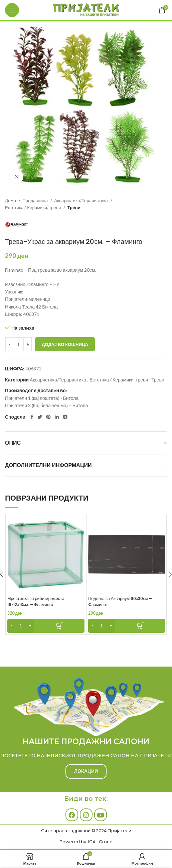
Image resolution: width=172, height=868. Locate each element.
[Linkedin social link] (57, 417)
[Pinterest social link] (48, 417)
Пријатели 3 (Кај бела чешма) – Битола (46, 405)
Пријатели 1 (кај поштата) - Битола (42, 398)
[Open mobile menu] (12, 10)
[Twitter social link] (40, 417)
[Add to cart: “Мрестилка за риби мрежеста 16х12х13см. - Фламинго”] (46, 626)
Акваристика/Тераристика (81, 200)
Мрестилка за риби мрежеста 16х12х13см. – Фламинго (36, 601)
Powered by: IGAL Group (86, 842)
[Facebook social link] (32, 417)
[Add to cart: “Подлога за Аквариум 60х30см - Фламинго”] (127, 626)
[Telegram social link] (65, 417)
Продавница (36, 200)
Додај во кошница (65, 344)
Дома (11, 200)
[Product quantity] (18, 344)
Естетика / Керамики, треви (33, 207)
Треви (74, 207)
